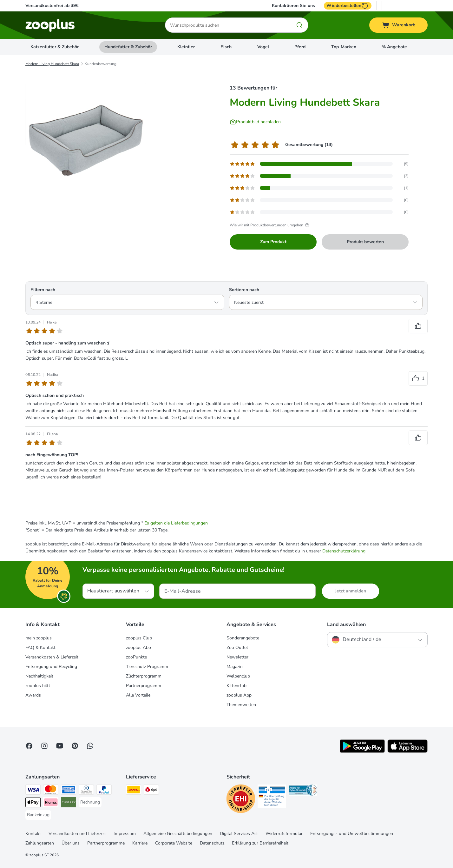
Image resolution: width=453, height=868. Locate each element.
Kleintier (186, 47)
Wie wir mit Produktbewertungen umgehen (270, 225)
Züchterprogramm (144, 676)
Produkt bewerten (365, 242)
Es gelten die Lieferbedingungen (176, 523)
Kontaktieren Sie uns (293, 6)
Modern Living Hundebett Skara (52, 64)
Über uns (71, 843)
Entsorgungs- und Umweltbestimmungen (352, 834)
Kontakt (33, 834)
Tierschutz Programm (147, 667)
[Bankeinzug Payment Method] (38, 815)
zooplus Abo (138, 648)
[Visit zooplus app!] (362, 751)
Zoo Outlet (237, 648)
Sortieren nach (244, 290)
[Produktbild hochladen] (255, 122)
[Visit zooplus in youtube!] (60, 746)
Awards (33, 695)
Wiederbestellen (348, 6)
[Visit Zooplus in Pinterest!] (75, 746)
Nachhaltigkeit (39, 676)
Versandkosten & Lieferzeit (52, 657)
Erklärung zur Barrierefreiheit (260, 843)
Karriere (140, 843)
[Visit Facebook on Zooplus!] (29, 746)
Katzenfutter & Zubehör (55, 47)
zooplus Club (139, 638)
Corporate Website (174, 843)
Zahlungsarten (40, 843)
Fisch (226, 47)
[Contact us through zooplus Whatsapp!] (90, 746)
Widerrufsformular (284, 834)
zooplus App (239, 695)
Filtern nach (43, 290)
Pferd (300, 47)
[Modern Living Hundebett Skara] (86, 137)
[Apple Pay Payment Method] (33, 803)
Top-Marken (344, 47)
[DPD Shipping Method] (151, 791)
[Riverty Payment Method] (69, 803)
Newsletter (237, 657)
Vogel (263, 47)
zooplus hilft (38, 686)
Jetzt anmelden (351, 591)
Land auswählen (346, 624)
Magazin (235, 667)
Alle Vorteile (138, 695)
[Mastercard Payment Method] (51, 791)
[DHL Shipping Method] (134, 791)
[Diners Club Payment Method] (86, 791)
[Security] (241, 800)
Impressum (125, 834)
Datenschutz (212, 843)
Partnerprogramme (106, 843)
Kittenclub (236, 686)
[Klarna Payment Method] (51, 803)
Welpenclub (238, 676)
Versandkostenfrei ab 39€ (52, 6)
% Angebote (394, 47)
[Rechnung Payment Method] (90, 802)
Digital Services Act (239, 834)
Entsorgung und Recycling (51, 667)
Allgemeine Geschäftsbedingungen (178, 834)
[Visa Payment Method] (33, 791)
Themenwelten (241, 705)
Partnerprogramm (144, 686)
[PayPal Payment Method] (104, 791)
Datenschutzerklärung (344, 551)
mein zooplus (39, 638)
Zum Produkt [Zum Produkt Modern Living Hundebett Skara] (273, 242)
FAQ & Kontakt (40, 648)
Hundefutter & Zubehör (128, 47)
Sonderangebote (243, 638)
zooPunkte (136, 657)
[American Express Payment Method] (69, 791)
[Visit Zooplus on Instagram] (44, 746)
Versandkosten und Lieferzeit (77, 834)
